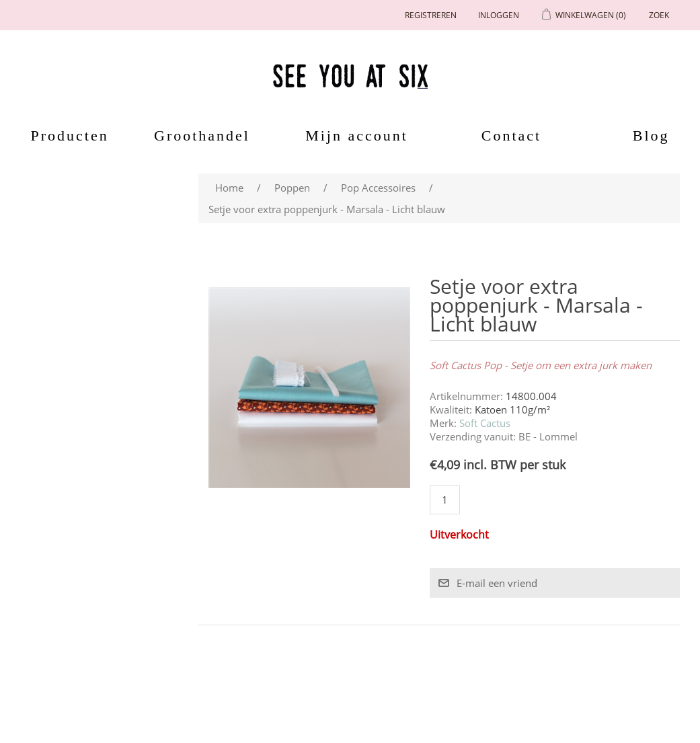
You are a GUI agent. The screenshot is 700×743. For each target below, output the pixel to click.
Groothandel (202, 135)
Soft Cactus (485, 423)
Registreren (431, 15)
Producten (65, 135)
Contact (511, 135)
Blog (651, 135)
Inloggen (499, 15)
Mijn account (357, 135)
